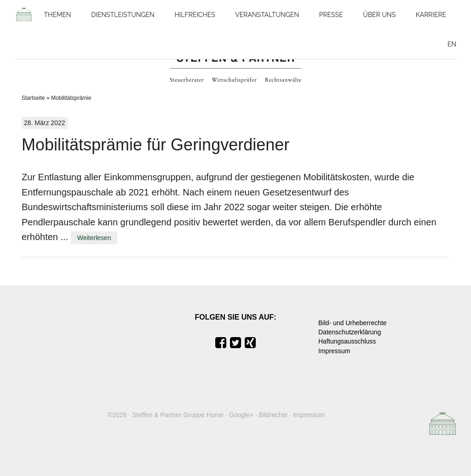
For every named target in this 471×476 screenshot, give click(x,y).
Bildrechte (273, 415)
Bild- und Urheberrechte (353, 323)
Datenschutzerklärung (350, 332)
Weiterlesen (94, 238)
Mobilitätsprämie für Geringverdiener (155, 145)
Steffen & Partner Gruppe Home (178, 415)
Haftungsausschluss (347, 341)
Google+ (241, 415)
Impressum (334, 351)
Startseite (33, 98)
